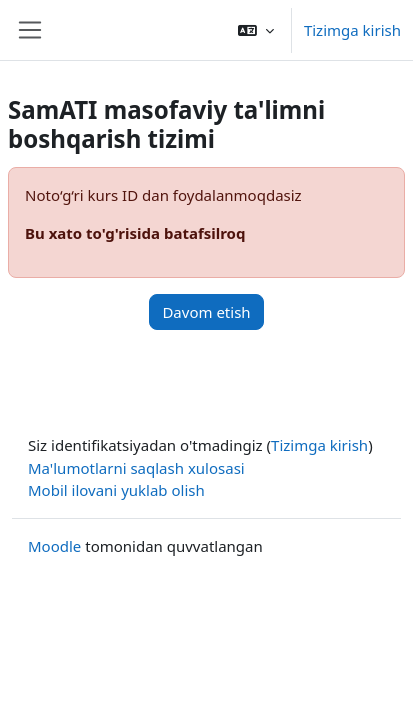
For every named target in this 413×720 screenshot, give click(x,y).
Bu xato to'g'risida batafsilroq (135, 233)
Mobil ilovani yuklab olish (116, 490)
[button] (256, 30)
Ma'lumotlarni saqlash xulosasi (136, 468)
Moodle (54, 546)
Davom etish (206, 312)
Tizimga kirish (352, 30)
